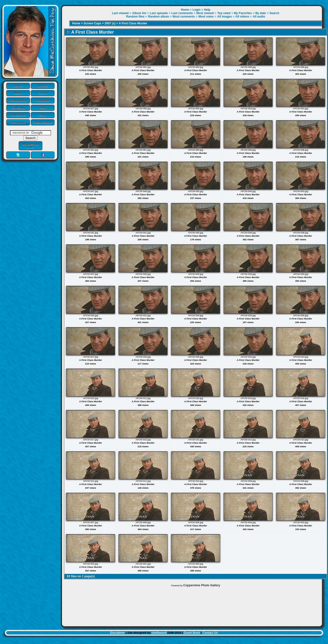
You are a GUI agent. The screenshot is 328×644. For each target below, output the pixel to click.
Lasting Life (18, 122)
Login (197, 10)
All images (225, 17)
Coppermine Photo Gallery (202, 585)
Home (18, 86)
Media (18, 93)
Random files (135, 17)
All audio (259, 17)
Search (274, 13)
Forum (43, 93)
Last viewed (120, 13)
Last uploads (159, 13)
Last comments (182, 13)
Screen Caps (93, 23)
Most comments (184, 17)
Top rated (224, 13)
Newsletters (18, 115)
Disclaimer (118, 633)
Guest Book (192, 633)
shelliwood (159, 633)
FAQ (43, 108)
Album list (139, 13)
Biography (43, 100)
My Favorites (243, 13)
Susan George (43, 122)
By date (261, 13)
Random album (159, 17)
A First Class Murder (133, 23)
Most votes (206, 17)
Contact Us (210, 633)
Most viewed (205, 13)
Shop (43, 115)
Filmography (18, 100)
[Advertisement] (192, 605)
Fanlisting (18, 108)
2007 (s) (110, 23)
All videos (242, 17)
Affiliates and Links (30, 146)
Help (207, 10)
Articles (43, 86)
